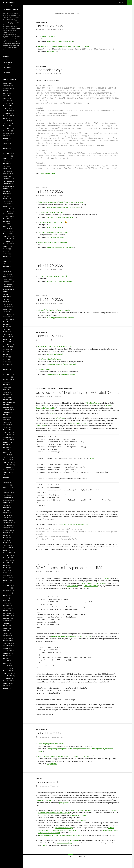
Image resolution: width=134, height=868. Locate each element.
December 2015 (8, 282)
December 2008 (8, 492)
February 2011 (7, 427)
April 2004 (6, 633)
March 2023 (7, 121)
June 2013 (6, 357)
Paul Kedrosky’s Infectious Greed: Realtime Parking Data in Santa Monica (64, 46)
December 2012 (8, 372)
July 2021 (6, 136)
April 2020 (6, 169)
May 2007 (6, 540)
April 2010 (6, 452)
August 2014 (7, 322)
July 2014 (6, 324)
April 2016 (6, 271)
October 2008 (7, 498)
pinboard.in (12, 21)
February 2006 (7, 578)
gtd (71, 364)
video (61, 281)
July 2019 (6, 191)
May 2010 (6, 450)
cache (65, 748)
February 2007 (7, 548)
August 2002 (7, 683)
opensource (57, 374)
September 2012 (8, 379)
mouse (56, 247)
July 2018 (6, 221)
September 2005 (8, 590)
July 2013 (6, 354)
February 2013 (7, 367)
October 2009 (7, 467)
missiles (69, 217)
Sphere (46, 405)
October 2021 (7, 131)
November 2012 (8, 374)
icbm (74, 217)
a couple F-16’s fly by (64, 842)
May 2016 (6, 269)
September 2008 (8, 500)
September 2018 (8, 216)
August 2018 (7, 219)
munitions (62, 217)
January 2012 (7, 400)
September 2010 (8, 440)
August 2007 (7, 533)
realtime (50, 51)
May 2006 (6, 570)
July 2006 (6, 565)
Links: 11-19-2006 (49, 299)
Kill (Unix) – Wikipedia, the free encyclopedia (54, 310)
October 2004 (7, 618)
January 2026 (7, 83)
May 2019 (6, 196)
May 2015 (6, 299)
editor (61, 364)
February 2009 (7, 487)
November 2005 (8, 585)
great (61, 802)
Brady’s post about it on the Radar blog (74, 524)
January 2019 (7, 206)
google (56, 281)
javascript (50, 247)
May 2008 (6, 510)
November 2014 (8, 314)
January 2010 (7, 460)
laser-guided (54, 217)
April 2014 (6, 332)
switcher (56, 237)
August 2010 (7, 442)
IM (48, 207)
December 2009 (8, 462)
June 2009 (6, 477)
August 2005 (7, 593)
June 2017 (6, 249)
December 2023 (8, 108)
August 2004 (7, 623)
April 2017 (6, 254)
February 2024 (7, 103)
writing (53, 364)
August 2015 (7, 292)
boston (49, 354)
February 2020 (7, 174)
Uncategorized (41, 22)
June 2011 (6, 417)
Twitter (8, 72)
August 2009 (7, 472)
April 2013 (6, 362)
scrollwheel (70, 247)
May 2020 (6, 166)
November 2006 (8, 555)
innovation (61, 207)
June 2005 (6, 598)
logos (54, 227)
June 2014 (6, 327)
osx (64, 41)
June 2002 (6, 688)
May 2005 (6, 600)
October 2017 (7, 241)
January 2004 (7, 641)
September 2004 (8, 621)
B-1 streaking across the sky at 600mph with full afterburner (61, 835)
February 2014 (7, 337)
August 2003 (7, 653)
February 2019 (7, 204)
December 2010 (8, 432)
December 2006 (8, 553)
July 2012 (6, 385)
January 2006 (7, 580)
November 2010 (8, 435)
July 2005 (6, 595)
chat (51, 207)
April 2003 (6, 663)
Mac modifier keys (49, 70)
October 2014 (7, 317)
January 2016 (7, 279)
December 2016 (8, 259)
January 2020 (7, 176)
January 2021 (7, 148)
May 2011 (6, 420)
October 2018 (7, 214)
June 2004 (6, 628)
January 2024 (7, 106)
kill (63, 318)
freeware (66, 364)
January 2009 (7, 490)
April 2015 (6, 302)
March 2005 (7, 606)
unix (66, 318)
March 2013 (7, 364)
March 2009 (7, 485)
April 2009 (6, 482)
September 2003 (8, 651)
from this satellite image (64, 827)
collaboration (70, 207)
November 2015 (8, 284)
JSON (92, 458)
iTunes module (73, 586)
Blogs (38, 389)
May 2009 (6, 480)
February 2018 (7, 231)
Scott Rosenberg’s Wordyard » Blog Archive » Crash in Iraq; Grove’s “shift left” (66, 756)
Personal (43, 66)
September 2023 (8, 116)
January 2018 (7, 234)
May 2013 (6, 359)
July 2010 (6, 445)
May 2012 (6, 390)
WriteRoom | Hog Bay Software (49, 359)
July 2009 (6, 475)
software (59, 41)
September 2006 (8, 560)
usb (48, 217)
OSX (37, 66)
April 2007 (6, 543)
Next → (82, 856)
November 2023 (8, 111)
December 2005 (8, 583)
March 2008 (7, 515)
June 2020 (6, 164)
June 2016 (6, 266)
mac (67, 41)
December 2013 (8, 342)
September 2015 (8, 289)
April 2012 (6, 392)
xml (63, 374)
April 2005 (6, 603)
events (62, 247)
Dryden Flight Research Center (82, 810)
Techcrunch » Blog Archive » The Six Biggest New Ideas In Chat (60, 202)
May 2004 (6, 631)
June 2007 (6, 538)
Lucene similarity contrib (79, 423)
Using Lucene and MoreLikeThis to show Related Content (77, 392)
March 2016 (7, 274)
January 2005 (7, 611)
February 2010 (7, 457)
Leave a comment (59, 30)
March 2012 (7, 395)
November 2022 (8, 128)
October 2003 (7, 648)
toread (49, 41)
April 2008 (6, 513)
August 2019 (7, 189)
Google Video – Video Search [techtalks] (52, 276)
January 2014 (7, 339)
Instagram (9, 62)
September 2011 (8, 410)
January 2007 (7, 550)
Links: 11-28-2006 (49, 26)
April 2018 (6, 226)
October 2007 (7, 528)
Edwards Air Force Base (44, 800)
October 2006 (7, 558)
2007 (55, 51)
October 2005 (7, 588)
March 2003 (7, 666)
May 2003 (6, 661)
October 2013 (7, 347)
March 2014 (7, 334)
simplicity (50, 763)
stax (51, 374)
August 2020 (7, 158)
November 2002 (8, 676)
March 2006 (7, 575)
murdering (50, 318)
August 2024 (7, 91)
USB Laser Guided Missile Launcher (50, 212)
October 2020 (7, 156)
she (44, 845)
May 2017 (6, 251)
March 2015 (7, 304)
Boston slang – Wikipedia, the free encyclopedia (55, 346)
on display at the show (78, 815)
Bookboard (9, 65)
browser (90, 748)
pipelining (54, 748)
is (53, 354)
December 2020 (8, 151)
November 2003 (8, 646)
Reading (122, 2)
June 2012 (6, 387)
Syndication (68, 389)
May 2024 (6, 96)
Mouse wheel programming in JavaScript (52, 242)
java (66, 374)
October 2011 (7, 407)
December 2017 (8, 236)
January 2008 (7, 520)
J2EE (37, 564)
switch (62, 237)
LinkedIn (8, 67)
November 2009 (8, 465)
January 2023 (7, 126)
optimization (72, 748)
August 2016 (7, 261)
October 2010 (7, 437)
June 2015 (6, 297)
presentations (68, 281)
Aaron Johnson (10, 3)
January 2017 (7, 256)
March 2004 (7, 636)
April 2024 (6, 98)
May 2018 (6, 224)
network (101, 748)
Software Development (58, 564)
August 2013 (7, 352)
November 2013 (8, 344)
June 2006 (6, 568)
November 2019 (8, 181)
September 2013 (8, 349)
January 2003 (7, 671)
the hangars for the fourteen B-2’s (66, 830)
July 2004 (6, 626)
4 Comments (57, 396)
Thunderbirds (74, 840)
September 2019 (8, 186)
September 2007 (8, 530)
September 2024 (8, 88)
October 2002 (7, 678)
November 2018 (8, 211)
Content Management (49, 389)
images (40, 751)
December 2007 (8, 523)
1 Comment (56, 786)
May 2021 (6, 141)
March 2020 (7, 171)
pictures (66, 802)
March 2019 (7, 201)
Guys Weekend (47, 782)
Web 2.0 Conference (92, 403)
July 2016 (6, 264)
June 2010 (6, 447)
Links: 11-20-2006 (49, 266)
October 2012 (7, 377)
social (55, 207)
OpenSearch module (91, 586)
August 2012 (7, 382)
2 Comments (57, 74)
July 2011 (6, 415)
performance (82, 748)
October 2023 (7, 113)
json (48, 374)
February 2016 (7, 277)
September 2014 (8, 319)
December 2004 (8, 613)
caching (60, 748)
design (49, 227)
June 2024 (6, 93)
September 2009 (8, 470)
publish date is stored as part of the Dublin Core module (71, 636)
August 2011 (7, 412)
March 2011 (7, 425)
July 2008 (6, 505)
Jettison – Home (44, 369)
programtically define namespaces (92, 583)
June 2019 (6, 194)
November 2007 (8, 525)
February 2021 (7, 146)
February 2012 (7, 397)
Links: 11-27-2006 (49, 191)
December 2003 (8, 643)
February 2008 (7, 518)
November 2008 (8, 495)
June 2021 (6, 138)
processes (58, 318)
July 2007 (6, 535)
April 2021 (6, 143)
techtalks (50, 281)
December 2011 (8, 402)
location (78, 207)
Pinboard (8, 60)
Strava (8, 70)
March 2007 (7, 545)
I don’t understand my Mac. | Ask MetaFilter (53, 232)
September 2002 (8, 681)
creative (59, 227)
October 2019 (7, 184)
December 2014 (8, 312)
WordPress (60, 418)
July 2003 (6, 656)
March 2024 (7, 101)
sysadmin (71, 318)
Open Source (44, 564)
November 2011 (8, 405)
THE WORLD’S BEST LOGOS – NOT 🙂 (52, 222)
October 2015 (7, 287)
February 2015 (7, 307)
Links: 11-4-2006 (48, 733)
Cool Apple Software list (47, 36)
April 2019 (6, 199)
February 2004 (7, 638)
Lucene (61, 389)
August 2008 (7, 503)
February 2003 (7, 668)
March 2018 (7, 229)
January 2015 (7, 309)
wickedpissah (58, 354)
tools (54, 41)
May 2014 (6, 329)
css (113, 748)
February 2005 (7, 608)
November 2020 (8, 153)
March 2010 (7, 455)
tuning (96, 748)
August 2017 (7, 246)
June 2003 (6, 658)
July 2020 (6, 161)
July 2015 (6, 294)
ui (65, 247)
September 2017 (8, 244)
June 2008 (6, 508)
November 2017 (8, 239)
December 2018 (8, 209)
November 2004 (8, 616)
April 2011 (6, 422)
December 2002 (8, 673)
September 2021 (8, 133)
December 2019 (8, 179)
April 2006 (6, 573)
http (48, 748)
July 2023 (6, 118)
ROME (107, 578)
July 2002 (6, 686)
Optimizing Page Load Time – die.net (51, 743)
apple (71, 41)
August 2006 (7, 563)
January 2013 (7, 369)
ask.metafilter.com (48, 173)
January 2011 (7, 430)
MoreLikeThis (41, 426)
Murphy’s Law (81, 820)
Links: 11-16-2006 (49, 336)
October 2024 (7, 86)
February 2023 (7, 123)
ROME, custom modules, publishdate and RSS (69, 568)
